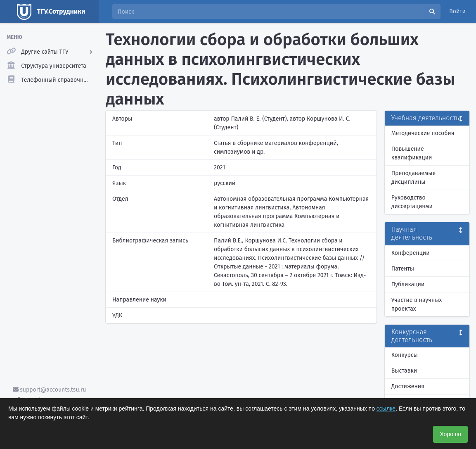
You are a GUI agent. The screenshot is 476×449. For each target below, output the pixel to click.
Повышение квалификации (412, 153)
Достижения (408, 386)
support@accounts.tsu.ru (50, 390)
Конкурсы (405, 355)
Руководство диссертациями (412, 202)
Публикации (408, 284)
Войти (457, 11)
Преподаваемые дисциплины (413, 178)
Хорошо (450, 434)
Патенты (403, 269)
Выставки (404, 371)
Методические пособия (423, 133)
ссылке (386, 409)
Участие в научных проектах (417, 304)
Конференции (411, 253)
